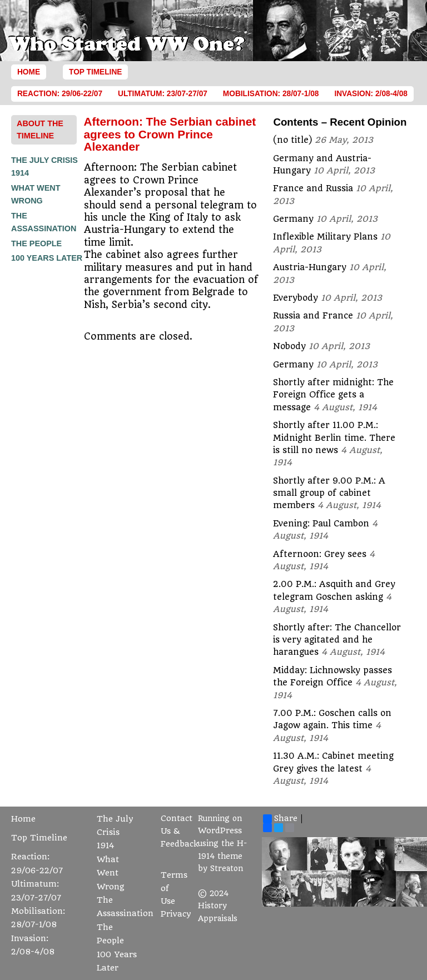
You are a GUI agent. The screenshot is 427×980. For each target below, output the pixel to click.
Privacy (176, 914)
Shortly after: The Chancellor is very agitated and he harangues (337, 640)
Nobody (289, 346)
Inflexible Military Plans (325, 237)
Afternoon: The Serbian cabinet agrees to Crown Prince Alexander (170, 134)
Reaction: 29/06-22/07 (60, 94)
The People (36, 243)
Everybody (296, 298)
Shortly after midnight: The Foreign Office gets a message (333, 395)
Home (29, 72)
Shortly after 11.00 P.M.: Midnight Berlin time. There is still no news (334, 438)
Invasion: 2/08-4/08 (371, 94)
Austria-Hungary (310, 267)
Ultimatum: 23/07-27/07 (163, 94)
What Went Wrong (111, 873)
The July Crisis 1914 (115, 833)
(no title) (292, 140)
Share (280, 819)
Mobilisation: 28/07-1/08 (271, 94)
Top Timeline (95, 72)
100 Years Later (47, 258)
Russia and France (313, 316)
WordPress (220, 831)
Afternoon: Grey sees (320, 554)
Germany (293, 219)
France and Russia (313, 188)
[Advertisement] (56, 433)
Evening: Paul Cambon (321, 524)
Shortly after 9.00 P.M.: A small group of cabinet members (329, 493)
